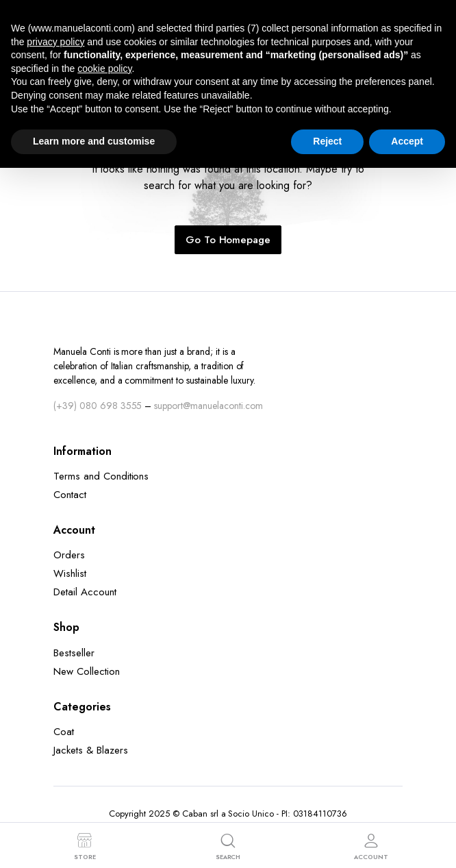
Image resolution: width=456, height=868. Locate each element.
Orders (69, 555)
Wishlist (70, 573)
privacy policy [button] (55, 42)
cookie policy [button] (104, 69)
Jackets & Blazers (91, 750)
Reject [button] (327, 141)
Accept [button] (407, 141)
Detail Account (85, 592)
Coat (64, 732)
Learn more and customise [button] (94, 141)
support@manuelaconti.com (208, 406)
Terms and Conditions (101, 476)
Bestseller (74, 653)
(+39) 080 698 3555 (98, 406)
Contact (70, 495)
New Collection (87, 671)
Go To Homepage (228, 240)
